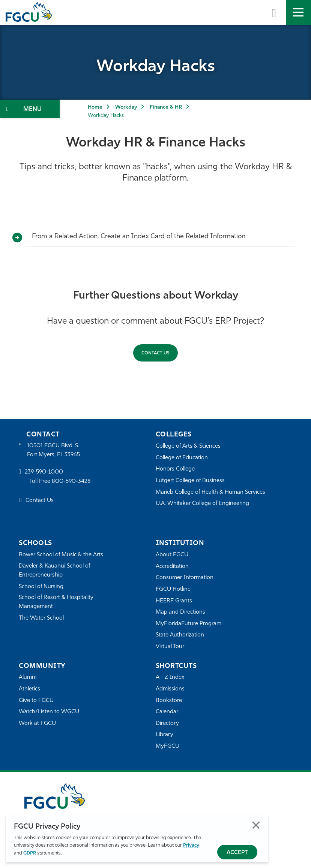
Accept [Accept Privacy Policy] (237, 853)
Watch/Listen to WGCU (49, 712)
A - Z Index (170, 678)
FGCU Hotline (173, 589)
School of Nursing (41, 587)
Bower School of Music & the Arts (61, 555)
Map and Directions (180, 612)
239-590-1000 (44, 472)
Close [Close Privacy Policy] (256, 825)
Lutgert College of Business (190, 481)
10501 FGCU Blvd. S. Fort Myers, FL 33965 (53, 450)
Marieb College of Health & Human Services (211, 492)
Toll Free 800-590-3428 (60, 482)
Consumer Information (185, 578)
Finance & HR (166, 107)
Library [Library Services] (165, 735)
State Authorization (180, 635)
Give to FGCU (36, 701)
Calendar (167, 712)
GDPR (30, 853)
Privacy (191, 845)
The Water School (41, 618)
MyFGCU (168, 746)
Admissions (170, 689)
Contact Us (40, 501)
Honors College (175, 469)
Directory (167, 724)
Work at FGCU (37, 724)
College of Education (182, 458)
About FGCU (172, 555)
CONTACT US (155, 353)
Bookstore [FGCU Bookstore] (169, 701)
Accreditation (172, 567)
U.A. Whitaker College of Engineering (203, 504)
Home (95, 107)
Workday (126, 107)
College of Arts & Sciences (188, 446)
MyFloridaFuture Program (189, 624)
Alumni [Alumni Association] (28, 678)
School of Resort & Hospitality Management (56, 602)
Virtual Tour (170, 647)
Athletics (29, 689)
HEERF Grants (174, 601)
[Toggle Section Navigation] (30, 109)
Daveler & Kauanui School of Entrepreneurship (55, 571)
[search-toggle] (274, 12)
